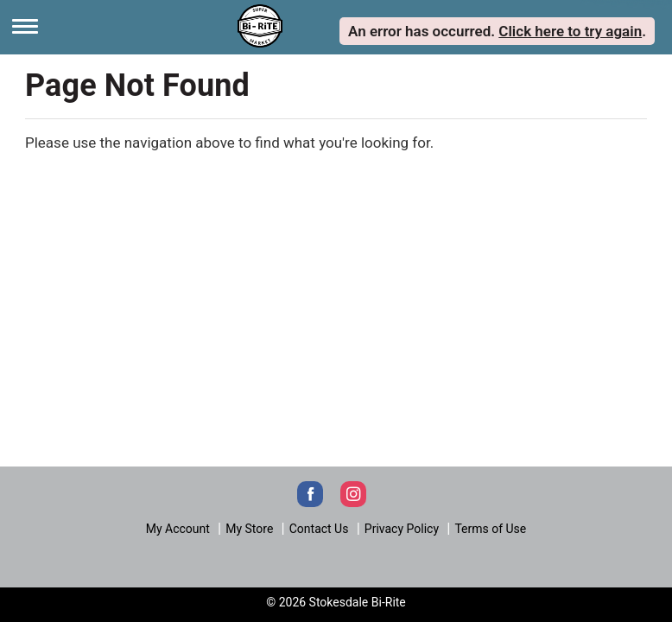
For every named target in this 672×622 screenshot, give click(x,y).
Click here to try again (570, 31)
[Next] (260, 24)
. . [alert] (497, 31)
